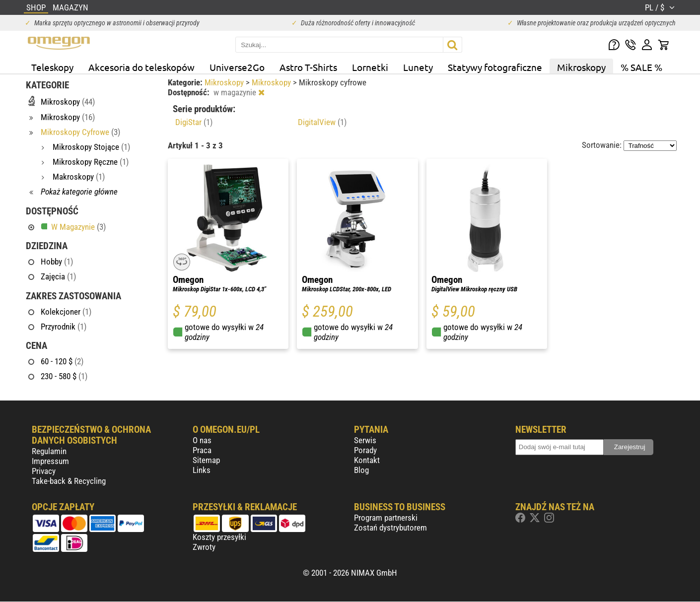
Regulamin (49, 451)
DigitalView (322, 122)
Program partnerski (386, 518)
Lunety (418, 67)
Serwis (365, 440)
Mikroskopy (581, 67)
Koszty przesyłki (219, 537)
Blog (361, 470)
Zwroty (204, 547)
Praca (202, 450)
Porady (365, 450)
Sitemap (206, 460)
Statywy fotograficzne (495, 67)
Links (202, 470)
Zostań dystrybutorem (390, 528)
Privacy (44, 471)
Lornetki (370, 67)
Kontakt (367, 460)
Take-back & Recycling (69, 481)
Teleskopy (52, 67)
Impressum (50, 461)
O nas (202, 440)
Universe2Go (237, 67)
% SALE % (641, 67)
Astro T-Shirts (308, 67)
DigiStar (194, 122)
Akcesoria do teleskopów (141, 67)
